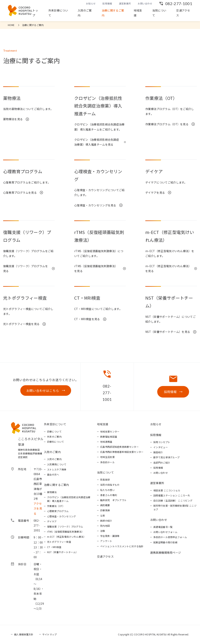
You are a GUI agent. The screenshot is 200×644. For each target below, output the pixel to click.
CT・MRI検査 (54, 547)
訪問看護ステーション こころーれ (172, 495)
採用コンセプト (162, 442)
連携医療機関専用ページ (166, 553)
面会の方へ (53, 474)
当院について (159, 13)
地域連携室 (106, 442)
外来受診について (55, 424)
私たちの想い (107, 490)
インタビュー (161, 447)
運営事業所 (125, 3)
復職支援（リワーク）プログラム (65, 526)
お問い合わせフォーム (165, 532)
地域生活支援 (107, 457)
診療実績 (105, 510)
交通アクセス (183, 13)
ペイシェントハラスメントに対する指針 (122, 546)
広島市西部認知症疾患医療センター (119, 447)
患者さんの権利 (109, 495)
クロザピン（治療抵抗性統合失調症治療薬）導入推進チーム (69, 499)
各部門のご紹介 (162, 463)
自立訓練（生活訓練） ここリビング (173, 500)
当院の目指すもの (110, 485)
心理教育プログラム (58, 511)
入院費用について (57, 464)
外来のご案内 (54, 437)
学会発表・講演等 (110, 536)
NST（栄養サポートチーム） (62, 552)
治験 (103, 531)
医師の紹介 (106, 521)
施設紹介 (158, 452)
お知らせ (91, 3)
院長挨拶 (105, 480)
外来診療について (58, 13)
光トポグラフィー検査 (59, 542)
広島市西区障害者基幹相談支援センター (122, 452)
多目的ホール (107, 462)
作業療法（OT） (56, 506)
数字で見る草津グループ (167, 457)
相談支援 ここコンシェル (167, 490)
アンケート (106, 541)
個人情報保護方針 (24, 634)
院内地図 (105, 526)
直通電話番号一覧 (163, 527)
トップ (35, 13)
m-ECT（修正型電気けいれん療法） (67, 537)
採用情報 (107, 3)
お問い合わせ (145, 3)
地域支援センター (110, 431)
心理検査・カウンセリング (62, 516)
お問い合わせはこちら (43, 391)
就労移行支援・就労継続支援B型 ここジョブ (175, 507)
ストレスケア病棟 (57, 469)
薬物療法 (52, 492)
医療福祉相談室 (109, 437)
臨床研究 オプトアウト (113, 500)
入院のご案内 (85, 13)
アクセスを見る (38, 508)
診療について (54, 431)
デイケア (52, 521)
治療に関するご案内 (113, 13)
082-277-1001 (179, 4)
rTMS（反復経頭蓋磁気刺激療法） (65, 532)
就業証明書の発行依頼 (165, 542)
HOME (11, 25)
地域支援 (138, 13)
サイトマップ (50, 634)
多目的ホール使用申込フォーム (170, 537)
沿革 (103, 515)
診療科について (55, 442)
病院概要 (105, 505)
